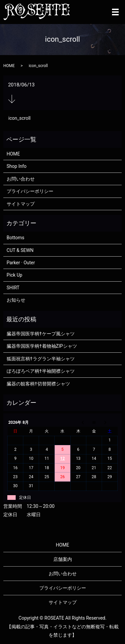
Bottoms (15, 238)
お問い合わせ (21, 179)
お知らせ (16, 300)
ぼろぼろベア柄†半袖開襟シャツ (41, 371)
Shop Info (17, 166)
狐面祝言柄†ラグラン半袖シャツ (41, 359)
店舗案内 (63, 559)
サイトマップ (21, 204)
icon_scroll (19, 118)
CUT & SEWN (20, 250)
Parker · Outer (21, 263)
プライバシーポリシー (30, 191)
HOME (9, 66)
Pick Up (14, 275)
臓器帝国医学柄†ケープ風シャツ (41, 334)
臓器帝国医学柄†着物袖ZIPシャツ (42, 346)
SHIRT (13, 288)
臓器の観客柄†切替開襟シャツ (38, 384)
